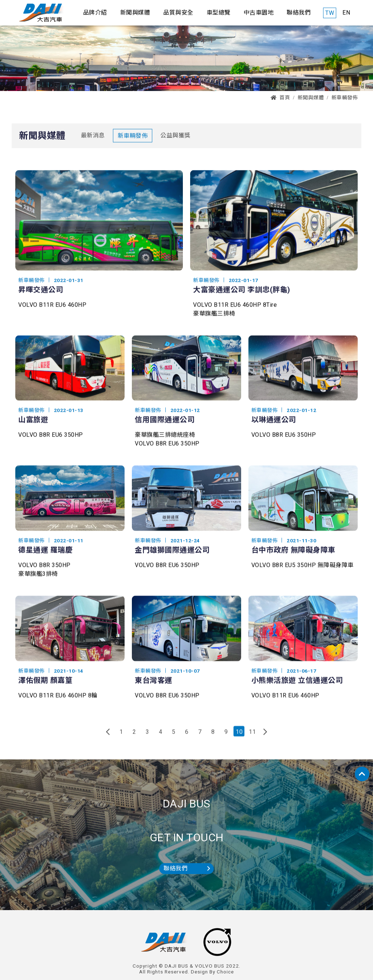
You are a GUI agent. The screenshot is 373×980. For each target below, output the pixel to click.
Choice (225, 972)
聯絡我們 (187, 869)
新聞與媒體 (311, 98)
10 (239, 737)
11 (252, 737)
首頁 (280, 98)
